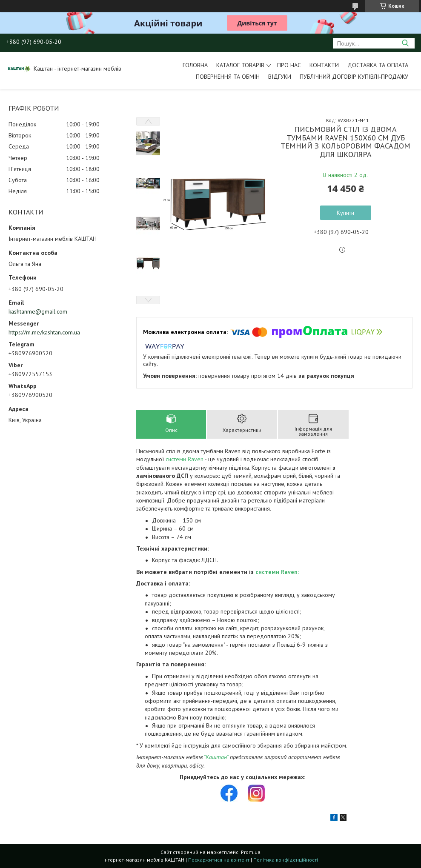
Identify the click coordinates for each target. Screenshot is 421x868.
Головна (195, 65)
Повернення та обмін (228, 77)
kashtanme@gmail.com (38, 311)
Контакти (324, 65)
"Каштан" (216, 757)
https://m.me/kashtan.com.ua (44, 332)
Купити (345, 213)
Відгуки (280, 77)
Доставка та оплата (378, 65)
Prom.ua (251, 852)
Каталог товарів (240, 65)
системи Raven (185, 459)
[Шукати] (405, 43)
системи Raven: (277, 572)
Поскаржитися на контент (219, 860)
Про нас (289, 65)
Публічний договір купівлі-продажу (354, 77)
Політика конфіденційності (286, 860)
